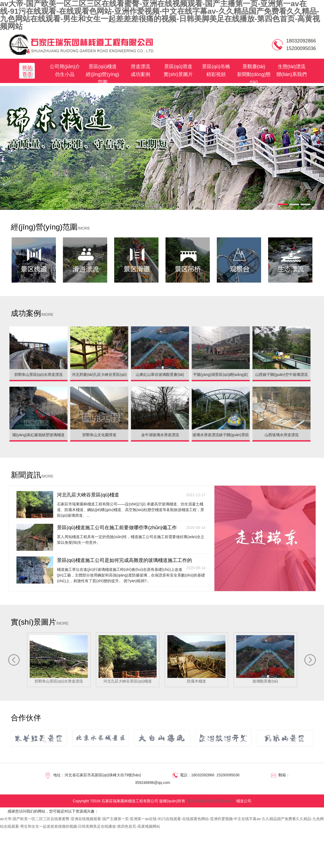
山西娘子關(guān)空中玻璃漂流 (281, 375)
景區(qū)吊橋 (216, 67)
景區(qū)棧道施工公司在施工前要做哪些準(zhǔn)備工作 (131, 528)
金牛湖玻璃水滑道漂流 (160, 435)
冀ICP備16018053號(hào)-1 (211, 801)
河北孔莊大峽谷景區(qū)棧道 (131, 495)
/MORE (84, 228)
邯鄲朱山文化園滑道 (99, 435)
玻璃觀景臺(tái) (265, 659)
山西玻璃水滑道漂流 (282, 435)
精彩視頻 (216, 74)
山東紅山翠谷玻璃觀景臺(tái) (160, 375)
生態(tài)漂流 (292, 67)
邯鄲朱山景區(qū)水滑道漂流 (38, 375)
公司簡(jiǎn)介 (65, 67)
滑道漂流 (140, 67)
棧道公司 (244, 801)
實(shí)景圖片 (178, 74)
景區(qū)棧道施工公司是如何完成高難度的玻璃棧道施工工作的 (131, 561)
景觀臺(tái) (254, 67)
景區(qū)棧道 (103, 67)
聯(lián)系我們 (292, 74)
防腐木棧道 (196, 659)
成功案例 (140, 74)
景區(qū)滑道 (178, 67)
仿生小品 (65, 74)
